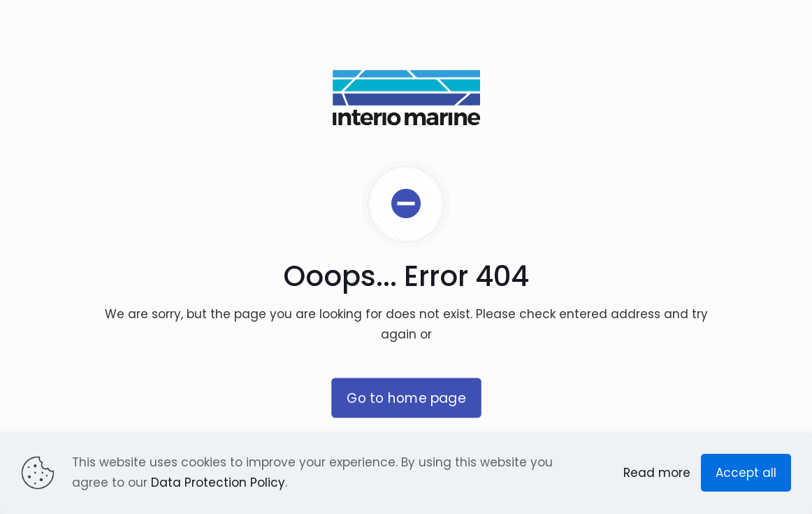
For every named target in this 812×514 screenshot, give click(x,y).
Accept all (746, 473)
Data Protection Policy (218, 483)
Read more (657, 473)
